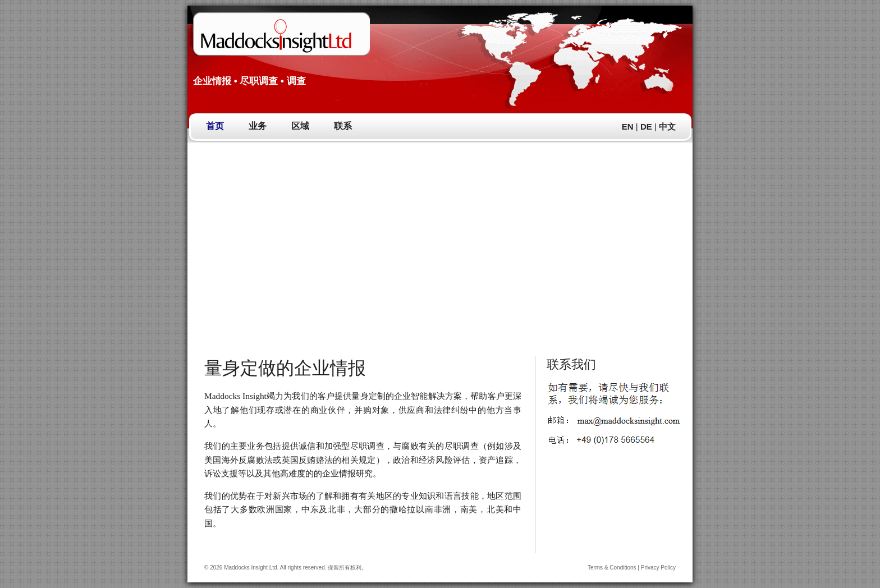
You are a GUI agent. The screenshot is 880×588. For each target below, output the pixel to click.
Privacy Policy (658, 568)
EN (628, 127)
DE (646, 127)
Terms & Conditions (612, 568)
